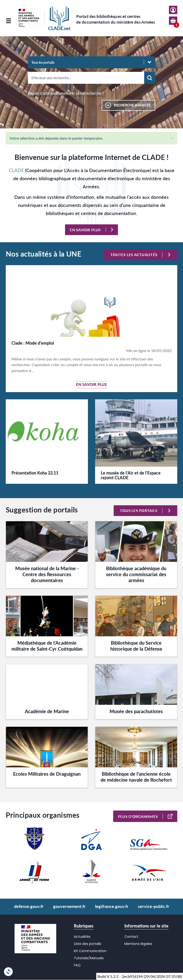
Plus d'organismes (145, 816)
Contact (131, 937)
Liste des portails (88, 944)
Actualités (82, 937)
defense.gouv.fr (29, 906)
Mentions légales (138, 944)
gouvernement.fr (69, 906)
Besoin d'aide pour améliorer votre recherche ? (66, 93)
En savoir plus (91, 230)
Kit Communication (90, 951)
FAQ (77, 965)
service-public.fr (154, 906)
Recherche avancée (132, 105)
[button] (172, 138)
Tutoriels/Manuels (89, 958)
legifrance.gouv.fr (112, 906)
